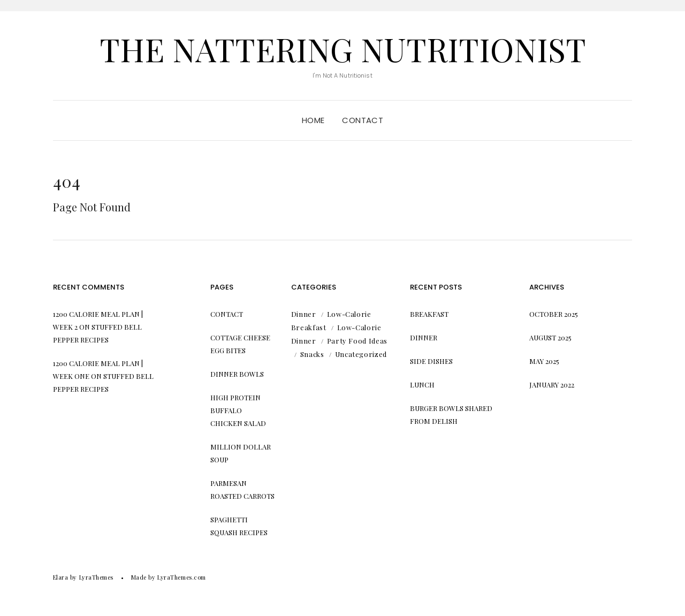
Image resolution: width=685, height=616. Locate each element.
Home (313, 120)
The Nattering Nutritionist (343, 49)
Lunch (422, 385)
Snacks (312, 354)
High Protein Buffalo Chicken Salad (238, 410)
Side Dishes (431, 361)
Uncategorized (361, 354)
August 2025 (550, 337)
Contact (363, 120)
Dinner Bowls (237, 374)
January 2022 (552, 385)
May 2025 (544, 361)
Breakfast (429, 314)
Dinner (304, 314)
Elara (61, 577)
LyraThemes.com (182, 577)
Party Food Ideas (357, 341)
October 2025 (554, 314)
